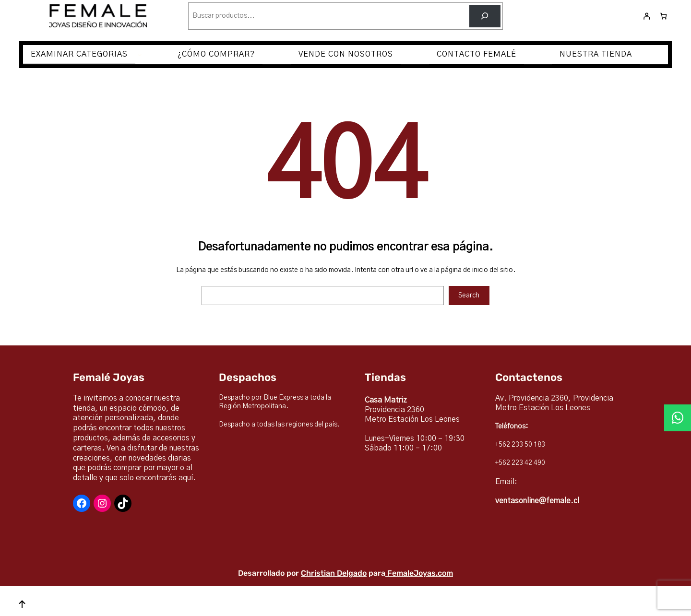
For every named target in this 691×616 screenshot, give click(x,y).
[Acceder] (647, 16)
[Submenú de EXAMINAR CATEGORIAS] (140, 55)
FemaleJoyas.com (420, 573)
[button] (678, 418)
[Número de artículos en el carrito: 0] (663, 16)
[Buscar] (485, 16)
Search (469, 296)
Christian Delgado (334, 573)
